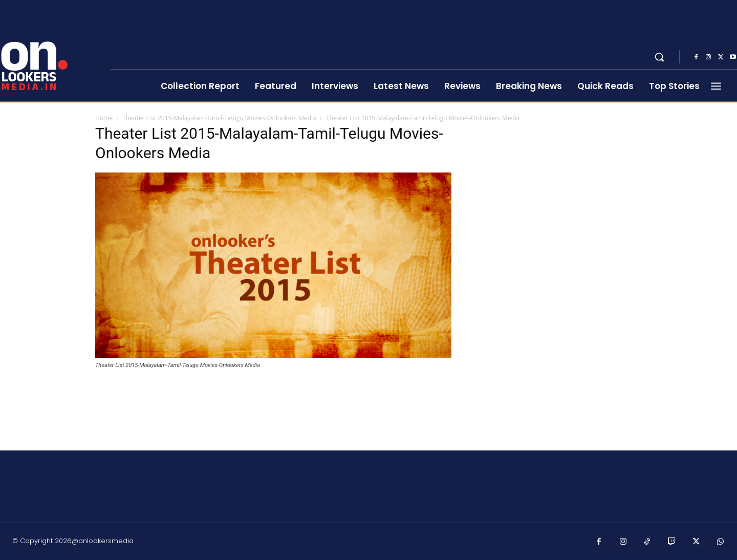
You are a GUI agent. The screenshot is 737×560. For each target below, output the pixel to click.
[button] (659, 57)
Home (104, 118)
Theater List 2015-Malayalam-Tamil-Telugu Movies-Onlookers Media (219, 118)
